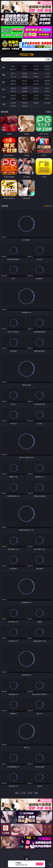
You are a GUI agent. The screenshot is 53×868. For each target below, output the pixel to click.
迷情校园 (13, 99)
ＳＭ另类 (47, 77)
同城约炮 (13, 103)
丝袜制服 (25, 77)
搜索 (48, 59)
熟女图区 (36, 91)
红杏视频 (13, 106)
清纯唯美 (25, 91)
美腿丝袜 (13, 91)
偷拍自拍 (25, 81)
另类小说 (25, 99)
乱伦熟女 (36, 84)
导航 (4, 104)
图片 (4, 89)
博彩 (4, 67)
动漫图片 (47, 88)
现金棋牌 (36, 69)
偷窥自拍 (13, 88)
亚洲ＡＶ (13, 73)
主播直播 (36, 77)
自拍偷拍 (25, 73)
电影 (4, 82)
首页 (17, 793)
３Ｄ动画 (47, 73)
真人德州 (25, 66)
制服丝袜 (13, 84)
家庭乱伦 (25, 96)
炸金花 (25, 69)
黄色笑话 (36, 99)
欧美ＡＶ (36, 73)
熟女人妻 (13, 77)
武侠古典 (47, 96)
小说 (4, 97)
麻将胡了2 (13, 69)
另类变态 (47, 84)
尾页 (36, 793)
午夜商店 (25, 103)
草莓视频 (36, 103)
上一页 (23, 793)
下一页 (30, 793)
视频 (4, 75)
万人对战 (36, 66)
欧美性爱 (47, 81)
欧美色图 (36, 88)
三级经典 (5, 206)
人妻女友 (36, 96)
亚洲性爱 (13, 81)
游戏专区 (47, 66)
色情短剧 (25, 106)
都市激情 (13, 96)
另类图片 (47, 91)
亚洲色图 (25, 88)
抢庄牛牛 (47, 69)
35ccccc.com (26, 55)
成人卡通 (36, 81)
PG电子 (13, 66)
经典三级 (25, 84)
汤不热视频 (47, 103)
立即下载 (39, 864)
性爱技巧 (47, 99)
